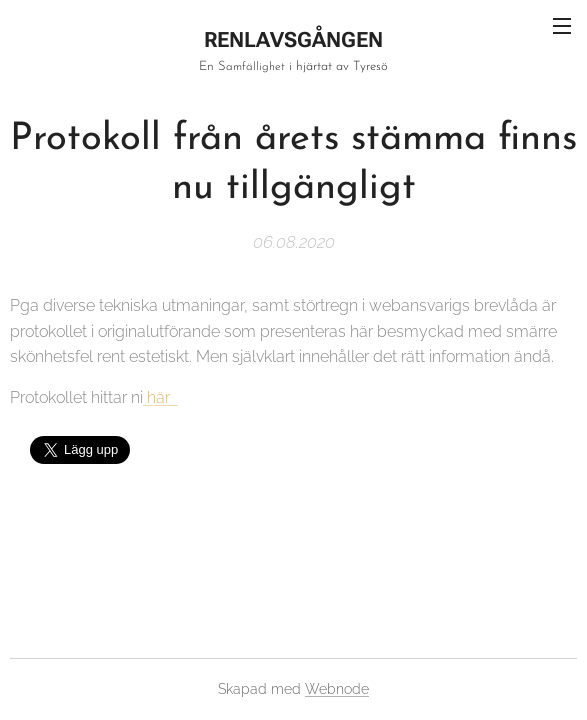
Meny (562, 26)
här (160, 397)
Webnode (337, 689)
